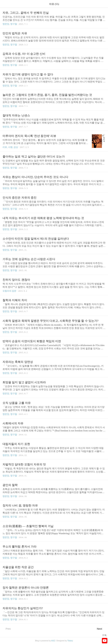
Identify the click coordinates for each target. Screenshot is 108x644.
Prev (7, 629)
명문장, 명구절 (10, 24)
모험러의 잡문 (9, 291)
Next (101, 629)
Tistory (70, 641)
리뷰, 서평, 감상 (10, 147)
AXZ (53, 641)
